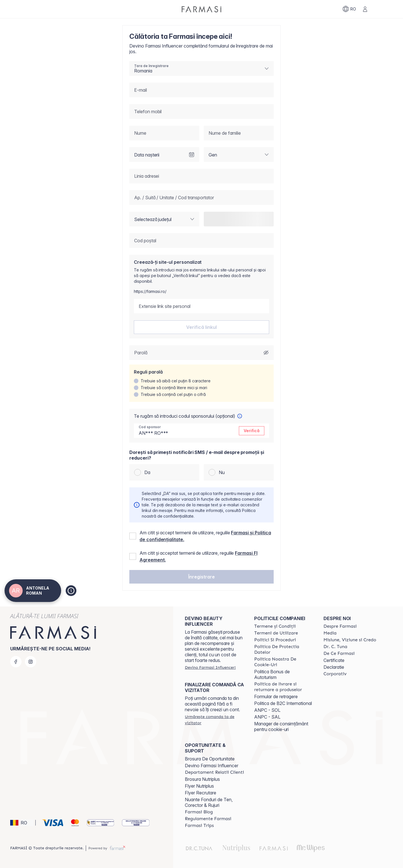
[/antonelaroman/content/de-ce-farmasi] (339, 653)
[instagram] (31, 662)
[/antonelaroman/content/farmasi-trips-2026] (199, 826)
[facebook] (16, 662)
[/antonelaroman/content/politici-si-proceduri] (275, 640)
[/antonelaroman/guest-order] (214, 720)
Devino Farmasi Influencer (212, 766)
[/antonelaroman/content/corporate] (335, 674)
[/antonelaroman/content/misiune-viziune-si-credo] (350, 640)
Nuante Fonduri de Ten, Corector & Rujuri (209, 802)
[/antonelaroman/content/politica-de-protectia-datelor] (284, 650)
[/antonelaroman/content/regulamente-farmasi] (208, 819)
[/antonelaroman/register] (210, 667)
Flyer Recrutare (201, 793)
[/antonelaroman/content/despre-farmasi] (340, 626)
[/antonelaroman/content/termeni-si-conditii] (275, 626)
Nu (222, 472)
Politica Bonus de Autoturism (272, 674)
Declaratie (334, 667)
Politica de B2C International (283, 703)
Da (147, 472)
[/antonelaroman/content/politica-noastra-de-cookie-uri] (284, 662)
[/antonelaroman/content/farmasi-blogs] (199, 812)
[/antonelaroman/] (201, 9)
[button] (201, 577)
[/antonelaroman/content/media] (330, 633)
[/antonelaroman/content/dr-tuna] (335, 647)
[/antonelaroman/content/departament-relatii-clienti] (214, 772)
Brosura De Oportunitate (210, 759)
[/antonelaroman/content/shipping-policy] (284, 687)
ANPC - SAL (267, 717)
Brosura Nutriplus (202, 779)
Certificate (334, 660)
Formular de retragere (276, 696)
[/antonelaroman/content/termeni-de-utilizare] (276, 633)
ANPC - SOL (267, 710)
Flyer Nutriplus (199, 786)
